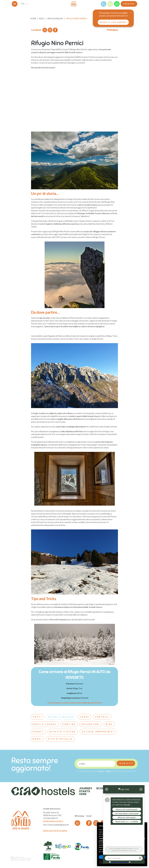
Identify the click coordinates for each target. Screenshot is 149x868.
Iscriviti (126, 763)
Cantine (69, 724)
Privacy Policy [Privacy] (22, 860)
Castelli (102, 717)
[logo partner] (48, 846)
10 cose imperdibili (98, 732)
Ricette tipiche (63, 732)
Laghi (85, 717)
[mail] (110, 4)
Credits (28, 860)
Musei (37, 739)
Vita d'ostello (60, 739)
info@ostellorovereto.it (53, 821)
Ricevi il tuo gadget (113, 22)
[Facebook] (89, 823)
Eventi (38, 732)
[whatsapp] (117, 4)
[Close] (131, 13)
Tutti (37, 717)
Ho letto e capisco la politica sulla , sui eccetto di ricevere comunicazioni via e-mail (108, 771)
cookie (108, 771)
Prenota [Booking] (129, 4)
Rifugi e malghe (61, 717)
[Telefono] (104, 4)
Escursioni (91, 724)
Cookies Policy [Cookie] (14, 860)
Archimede (28, 859)
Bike (109, 724)
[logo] (74, 4)
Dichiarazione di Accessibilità (55, 831)
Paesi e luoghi (45, 724)
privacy (101, 771)
